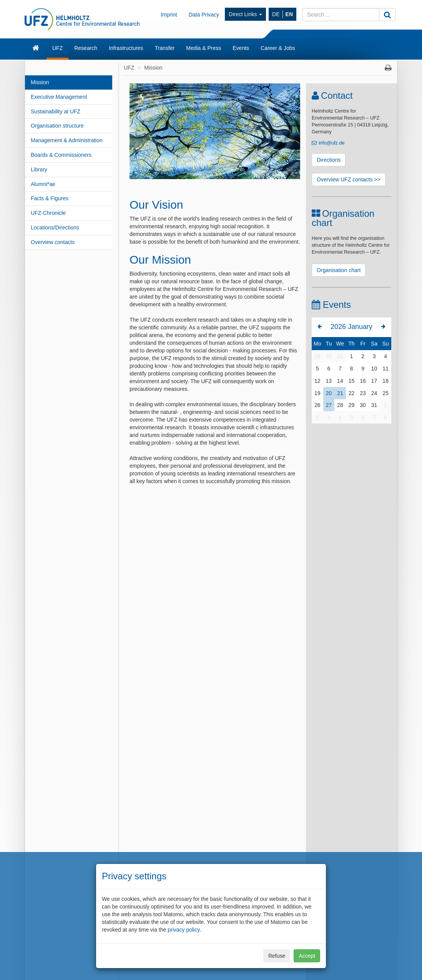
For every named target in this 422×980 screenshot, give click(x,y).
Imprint (169, 15)
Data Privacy (204, 15)
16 (363, 381)
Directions (329, 160)
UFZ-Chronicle (48, 213)
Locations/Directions (55, 228)
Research (86, 48)
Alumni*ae (43, 184)
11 (385, 369)
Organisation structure (57, 126)
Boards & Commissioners (61, 155)
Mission (40, 82)
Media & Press (204, 48)
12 (317, 381)
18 (385, 381)
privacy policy (184, 930)
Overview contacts (53, 242)
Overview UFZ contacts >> (349, 179)
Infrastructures (126, 48)
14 (340, 381)
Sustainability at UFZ (56, 111)
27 (329, 405)
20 (329, 393)
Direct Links (245, 14)
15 (352, 381)
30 (329, 356)
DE (276, 14)
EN (289, 14)
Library (39, 169)
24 (374, 393)
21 (340, 393)
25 (385, 393)
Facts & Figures (50, 198)
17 (374, 381)
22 (352, 393)
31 (340, 356)
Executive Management (59, 97)
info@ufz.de (331, 143)
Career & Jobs (278, 48)
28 (340, 405)
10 (374, 369)
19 (317, 393)
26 (317, 405)
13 (329, 381)
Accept (307, 956)
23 (363, 393)
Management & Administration (67, 140)
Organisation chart (339, 270)
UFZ (57, 48)
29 (317, 356)
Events (241, 48)
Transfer (165, 48)
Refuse (277, 956)
